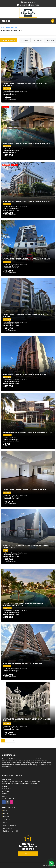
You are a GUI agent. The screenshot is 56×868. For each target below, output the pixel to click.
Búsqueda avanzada (12, 27)
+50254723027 (35, 5)
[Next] (14, 741)
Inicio (3, 27)
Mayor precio (50, 40)
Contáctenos (8, 828)
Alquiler (6, 816)
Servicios (6, 819)
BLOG (5, 822)
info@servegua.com (30, 2)
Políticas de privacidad (11, 831)
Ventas (6, 813)
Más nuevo (25, 40)
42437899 (23, 5)
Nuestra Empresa (10, 825)
